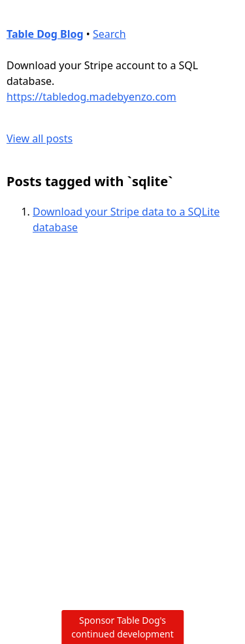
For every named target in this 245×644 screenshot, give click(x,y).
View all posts (40, 138)
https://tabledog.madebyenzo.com (91, 97)
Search (109, 34)
